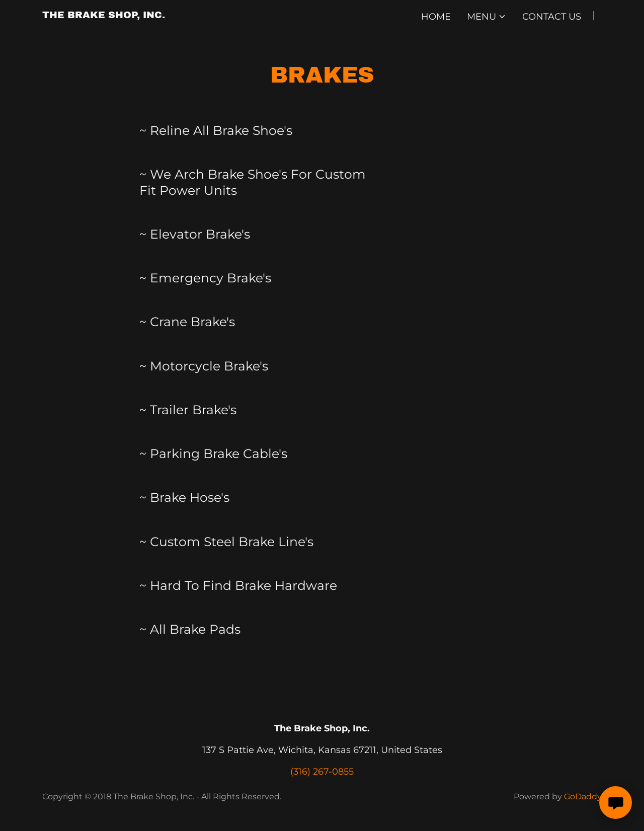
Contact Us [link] (552, 17)
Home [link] (436, 17)
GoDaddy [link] (583, 797)
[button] (487, 17)
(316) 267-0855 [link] (322, 772)
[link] (104, 15)
